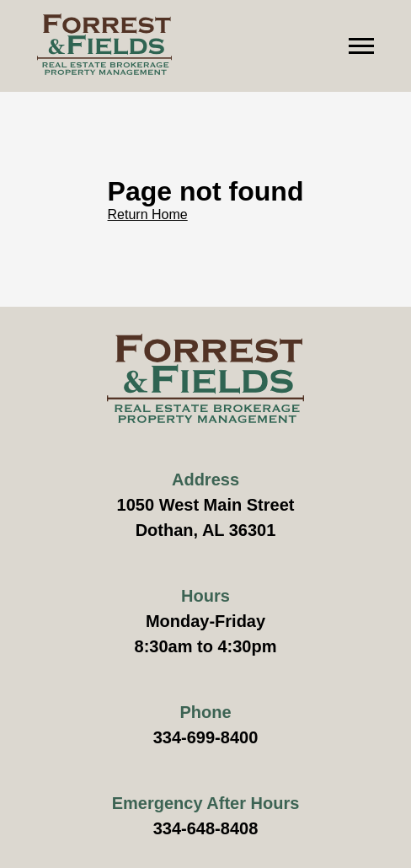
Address (205, 480)
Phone (205, 712)
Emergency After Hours (206, 803)
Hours (205, 596)
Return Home (148, 214)
